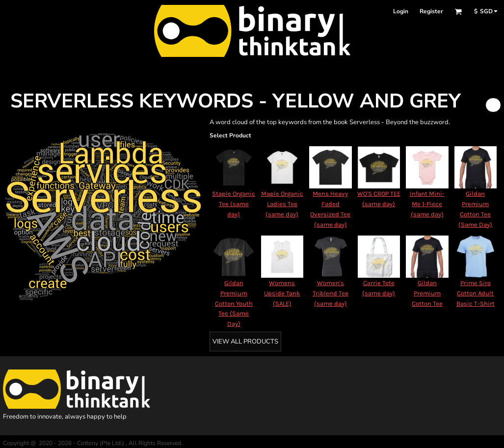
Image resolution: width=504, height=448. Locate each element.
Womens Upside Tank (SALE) (282, 293)
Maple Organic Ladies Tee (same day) (282, 204)
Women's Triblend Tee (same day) (331, 293)
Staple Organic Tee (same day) (234, 204)
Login (401, 11)
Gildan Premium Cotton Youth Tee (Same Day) (234, 303)
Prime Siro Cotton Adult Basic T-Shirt (476, 293)
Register (431, 11)
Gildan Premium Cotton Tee (427, 293)
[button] (458, 12)
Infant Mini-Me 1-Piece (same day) (427, 204)
